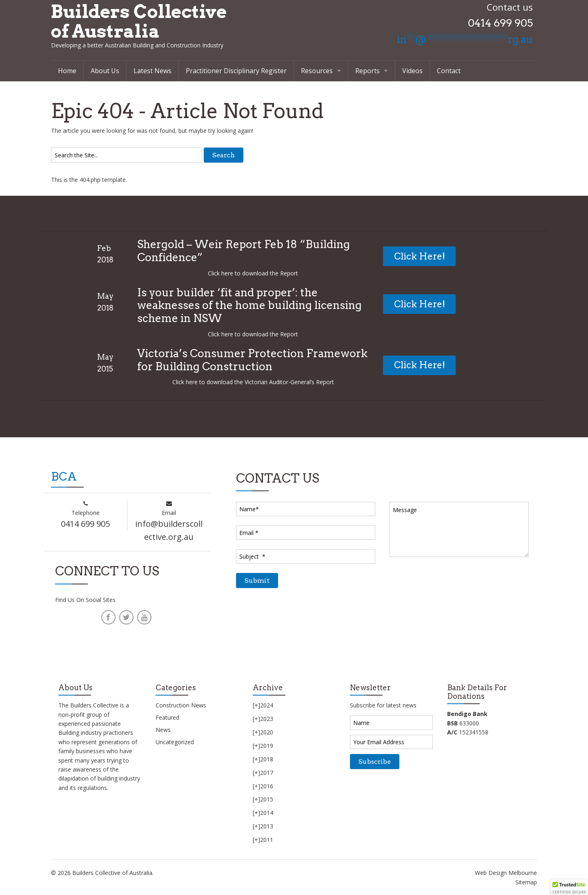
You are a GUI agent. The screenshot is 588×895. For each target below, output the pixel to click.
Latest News (153, 71)
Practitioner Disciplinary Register (236, 71)
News (163, 730)
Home (67, 71)
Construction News (181, 705)
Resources (317, 71)
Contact (449, 71)
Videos (412, 71)
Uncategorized (175, 742)
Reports (367, 71)
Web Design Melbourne (506, 873)
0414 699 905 (500, 23)
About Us (105, 71)
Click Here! (420, 256)
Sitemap (526, 882)
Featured (167, 717)
